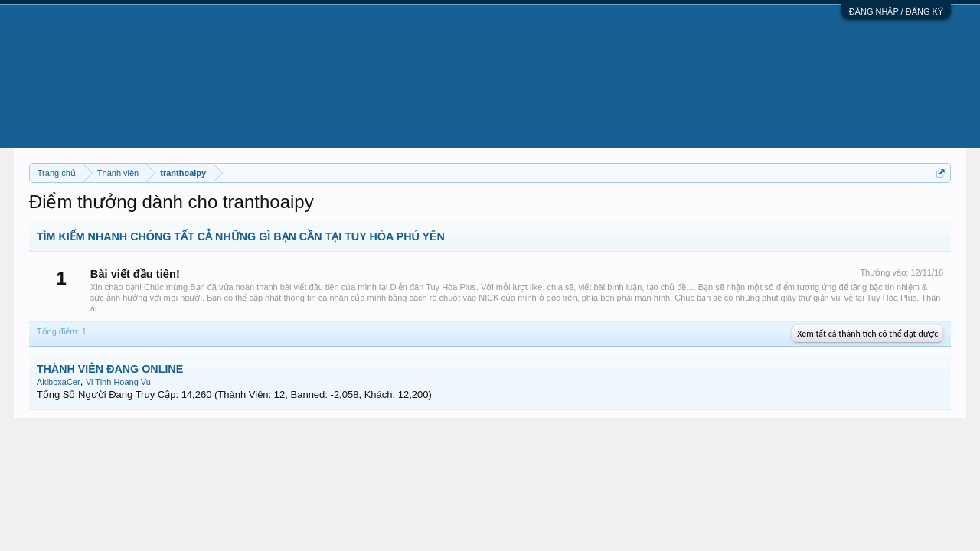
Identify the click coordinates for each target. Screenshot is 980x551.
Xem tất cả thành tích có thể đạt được (867, 334)
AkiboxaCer (59, 382)
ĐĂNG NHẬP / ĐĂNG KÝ (897, 11)
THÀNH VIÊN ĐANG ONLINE (110, 369)
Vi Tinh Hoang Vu (118, 382)
